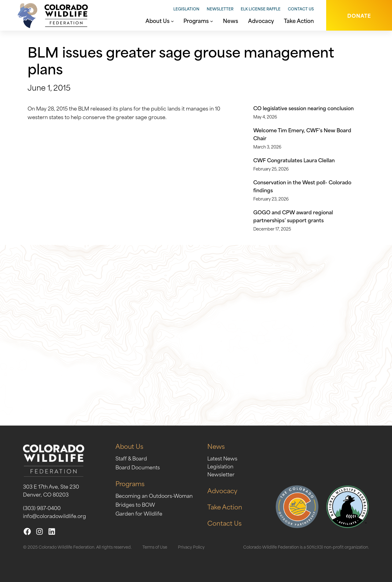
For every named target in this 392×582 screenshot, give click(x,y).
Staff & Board (131, 458)
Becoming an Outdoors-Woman (154, 495)
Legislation (186, 9)
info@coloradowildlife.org (55, 516)
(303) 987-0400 (42, 508)
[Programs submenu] (212, 21)
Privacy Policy (191, 547)
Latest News (222, 458)
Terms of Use (155, 547)
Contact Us (301, 9)
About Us (129, 446)
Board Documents (138, 467)
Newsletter (220, 9)
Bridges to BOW (135, 504)
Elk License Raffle (261, 9)
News (216, 446)
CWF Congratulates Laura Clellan (294, 160)
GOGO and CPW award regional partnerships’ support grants (293, 216)
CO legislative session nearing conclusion (303, 108)
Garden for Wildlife (139, 513)
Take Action (225, 507)
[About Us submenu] (172, 21)
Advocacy (222, 490)
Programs (130, 483)
